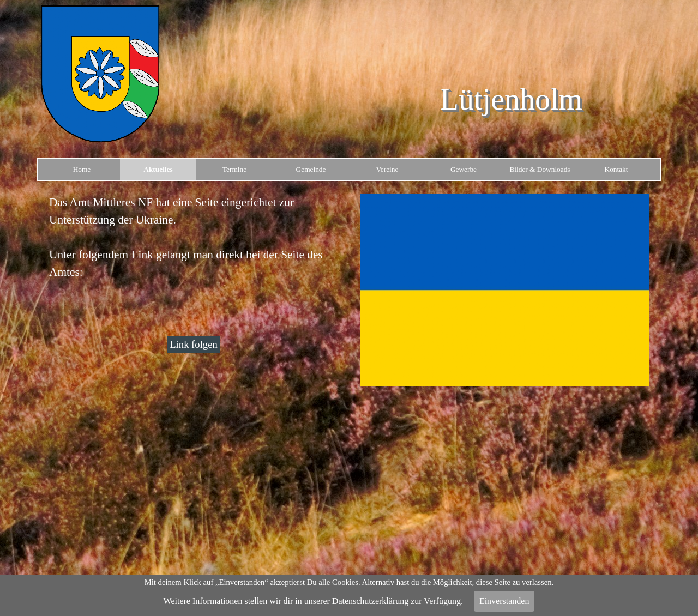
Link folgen (194, 344)
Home (82, 169)
